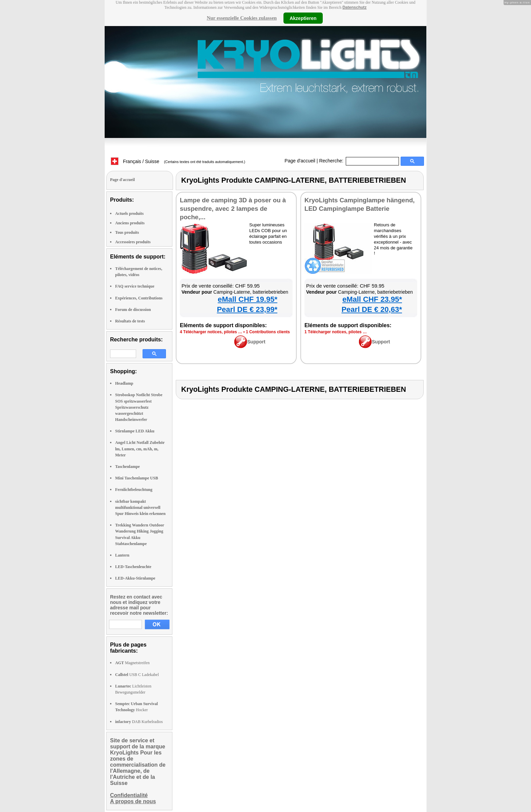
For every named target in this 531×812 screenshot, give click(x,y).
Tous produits (127, 232)
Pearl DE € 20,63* (372, 309)
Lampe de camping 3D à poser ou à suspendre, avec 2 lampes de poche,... (233, 209)
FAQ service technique (135, 286)
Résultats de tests (130, 321)
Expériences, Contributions (139, 298)
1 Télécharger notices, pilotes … (336, 332)
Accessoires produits (133, 242)
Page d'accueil (300, 161)
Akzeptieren (303, 18)
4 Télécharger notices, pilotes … (211, 332)
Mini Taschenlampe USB (137, 478)
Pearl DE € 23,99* (247, 309)
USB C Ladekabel (137, 675)
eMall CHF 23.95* (372, 299)
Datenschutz (354, 7)
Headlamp (124, 383)
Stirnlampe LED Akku (135, 431)
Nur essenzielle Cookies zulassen (242, 18)
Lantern (122, 555)
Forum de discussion (133, 310)
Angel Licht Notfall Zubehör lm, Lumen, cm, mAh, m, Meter (140, 449)
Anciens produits (130, 223)
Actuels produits (129, 213)
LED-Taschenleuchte (133, 567)
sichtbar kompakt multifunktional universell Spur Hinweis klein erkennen (140, 507)
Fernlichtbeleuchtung (134, 490)
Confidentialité (129, 795)
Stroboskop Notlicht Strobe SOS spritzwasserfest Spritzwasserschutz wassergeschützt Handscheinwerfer (139, 407)
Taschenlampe (128, 467)
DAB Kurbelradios (139, 722)
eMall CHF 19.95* (248, 299)
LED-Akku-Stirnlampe (135, 578)
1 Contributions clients (268, 332)
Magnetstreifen (132, 663)
